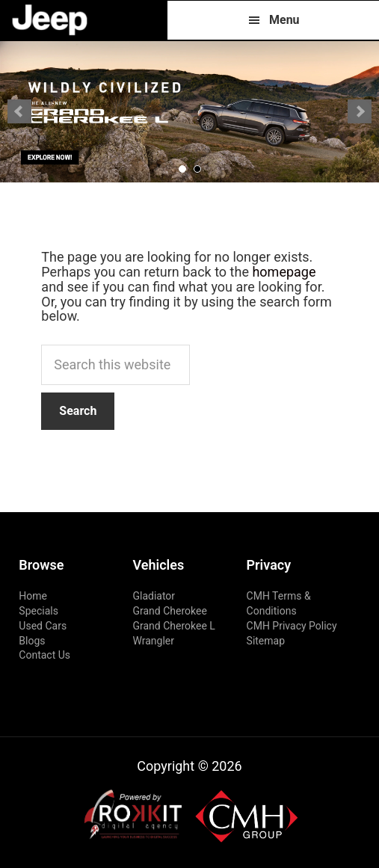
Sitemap (266, 641)
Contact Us (44, 655)
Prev (19, 111)
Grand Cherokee (169, 611)
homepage (284, 272)
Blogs (32, 641)
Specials (38, 611)
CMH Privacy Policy (292, 626)
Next (360, 111)
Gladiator (154, 596)
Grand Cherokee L (173, 626)
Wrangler (153, 641)
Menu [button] (284, 20)
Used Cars (43, 626)
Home (33, 596)
